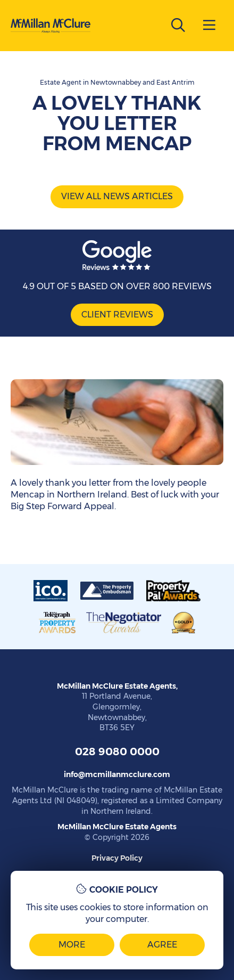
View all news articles (117, 196)
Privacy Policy (117, 858)
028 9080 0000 (117, 752)
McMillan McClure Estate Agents (117, 827)
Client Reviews (117, 315)
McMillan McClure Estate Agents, (117, 686)
